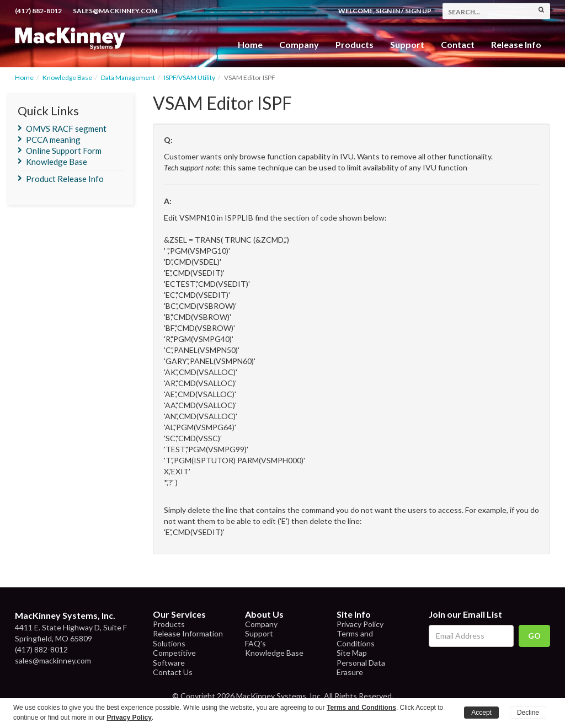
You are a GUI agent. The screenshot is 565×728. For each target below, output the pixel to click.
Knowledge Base (67, 77)
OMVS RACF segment (66, 129)
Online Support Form (64, 151)
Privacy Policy (360, 624)
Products (169, 624)
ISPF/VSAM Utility (190, 77)
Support (407, 44)
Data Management (128, 77)
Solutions (169, 643)
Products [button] (355, 44)
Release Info (516, 44)
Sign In (388, 11)
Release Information (188, 633)
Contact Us (173, 672)
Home (250, 44)
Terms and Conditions (356, 638)
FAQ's (255, 643)
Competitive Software (174, 658)
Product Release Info (65, 179)
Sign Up (418, 11)
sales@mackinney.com (115, 11)
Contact (458, 44)
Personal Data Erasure (361, 668)
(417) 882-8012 (38, 11)
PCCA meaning (53, 140)
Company (299, 44)
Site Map (352, 653)
